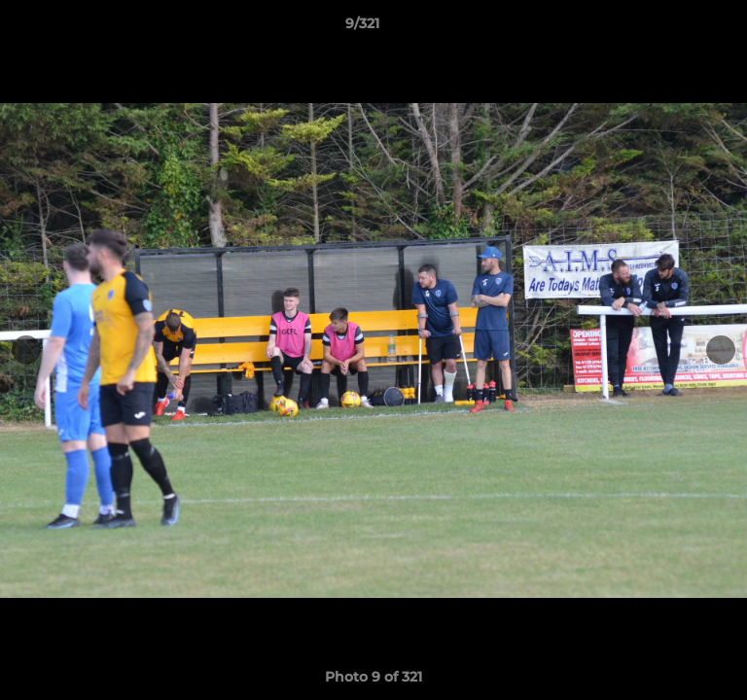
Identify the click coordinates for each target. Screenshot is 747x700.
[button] (677, 28)
